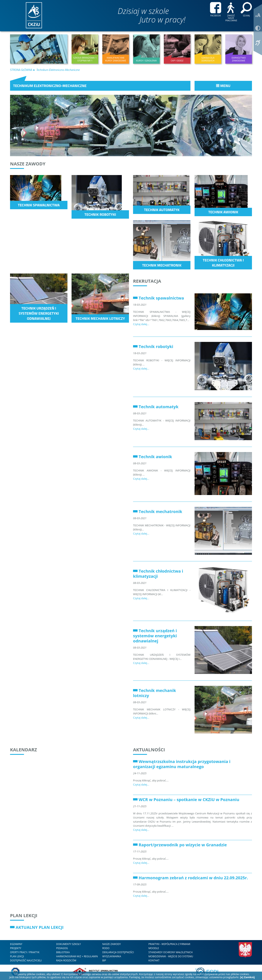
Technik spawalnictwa (161, 298)
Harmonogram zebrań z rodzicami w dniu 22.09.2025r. (193, 878)
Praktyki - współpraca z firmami (169, 944)
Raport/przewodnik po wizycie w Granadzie (183, 845)
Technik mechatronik (160, 511)
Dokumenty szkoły (68, 944)
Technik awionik (155, 457)
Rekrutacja (147, 281)
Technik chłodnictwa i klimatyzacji (158, 574)
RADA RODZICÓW (66, 960)
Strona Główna (21, 70)
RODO (106, 948)
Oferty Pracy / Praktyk (25, 952)
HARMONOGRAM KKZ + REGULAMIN (77, 956)
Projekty (16, 948)
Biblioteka (63, 952)
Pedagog (62, 948)
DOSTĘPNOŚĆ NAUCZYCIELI (26, 960)
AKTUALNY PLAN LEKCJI (40, 927)
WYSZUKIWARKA (112, 956)
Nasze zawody (28, 164)
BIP (104, 960)
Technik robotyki (156, 346)
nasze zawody (112, 944)
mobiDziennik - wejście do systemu (171, 956)
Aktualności (149, 749)
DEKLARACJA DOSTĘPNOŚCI (118, 952)
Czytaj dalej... (141, 324)
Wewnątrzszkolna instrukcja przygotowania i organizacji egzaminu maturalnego (182, 764)
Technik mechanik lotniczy (155, 693)
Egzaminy (16, 944)
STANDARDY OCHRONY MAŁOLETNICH (171, 952)
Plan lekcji (24, 915)
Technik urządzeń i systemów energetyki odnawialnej (155, 636)
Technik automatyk (158, 407)
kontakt (154, 960)
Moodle (154, 948)
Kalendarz (23, 749)
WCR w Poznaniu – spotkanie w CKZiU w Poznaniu (189, 800)
